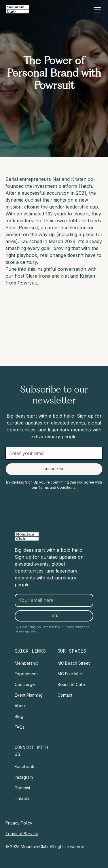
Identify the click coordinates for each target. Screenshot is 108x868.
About (20, 706)
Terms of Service (22, 834)
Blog (19, 716)
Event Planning (29, 695)
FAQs (20, 727)
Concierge (25, 684)
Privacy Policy (19, 823)
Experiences (27, 674)
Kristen (79, 179)
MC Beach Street (74, 663)
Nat (56, 179)
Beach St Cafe (71, 684)
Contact (65, 695)
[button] (96, 10)
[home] (17, 9)
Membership (26, 663)
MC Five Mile (70, 674)
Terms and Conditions (57, 487)
